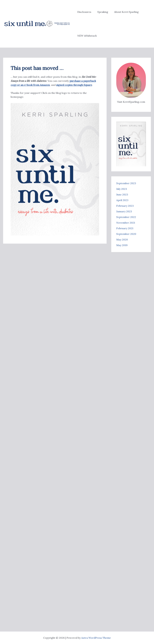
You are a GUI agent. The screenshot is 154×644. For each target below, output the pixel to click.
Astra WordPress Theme (96, 638)
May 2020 (122, 240)
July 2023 (122, 189)
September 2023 (126, 183)
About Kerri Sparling (124, 12)
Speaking (102, 12)
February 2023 (125, 206)
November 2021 (126, 223)
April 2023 (122, 200)
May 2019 (122, 245)
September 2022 (126, 217)
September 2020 (126, 234)
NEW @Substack (87, 36)
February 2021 (125, 228)
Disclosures (84, 12)
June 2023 (122, 194)
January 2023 (124, 211)
